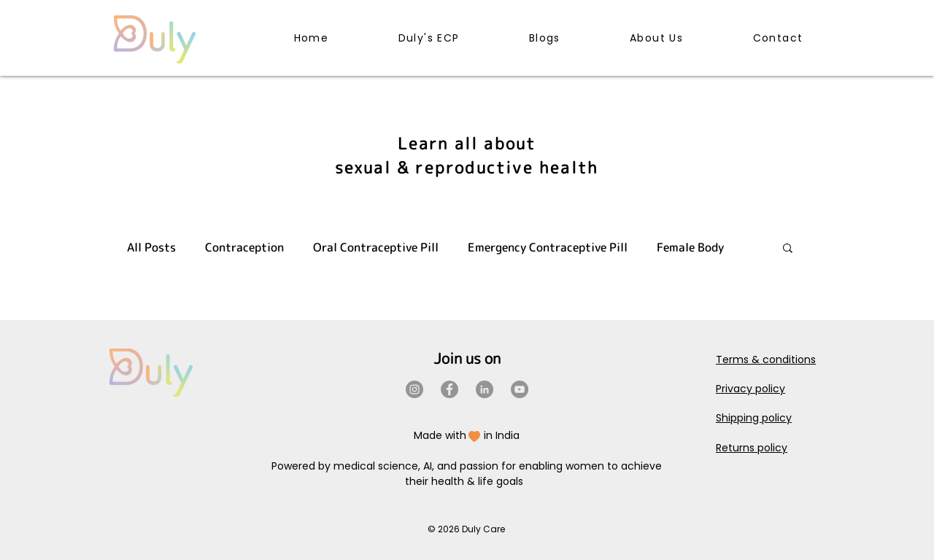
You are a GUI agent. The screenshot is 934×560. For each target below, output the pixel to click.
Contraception (244, 247)
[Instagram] (414, 389)
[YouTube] (520, 389)
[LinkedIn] (485, 389)
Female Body (690, 247)
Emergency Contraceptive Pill (548, 247)
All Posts (151, 247)
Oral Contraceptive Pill (376, 247)
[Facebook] (449, 389)
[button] (788, 249)
